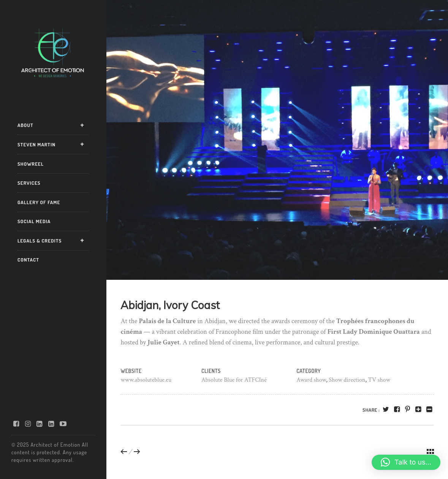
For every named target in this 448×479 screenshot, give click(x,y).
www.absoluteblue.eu (146, 380)
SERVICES (29, 183)
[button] (406, 462)
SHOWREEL (31, 164)
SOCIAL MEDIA (34, 221)
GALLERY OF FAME (39, 202)
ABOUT (25, 125)
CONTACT (28, 260)
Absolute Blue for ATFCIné (234, 380)
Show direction (347, 380)
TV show (379, 380)
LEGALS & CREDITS (40, 241)
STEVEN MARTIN (36, 144)
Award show (311, 380)
